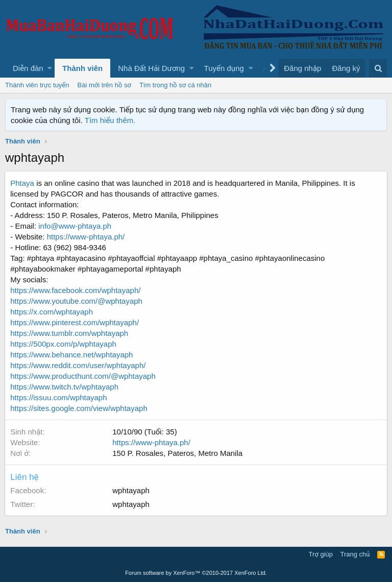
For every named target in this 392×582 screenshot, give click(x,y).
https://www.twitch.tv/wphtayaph (65, 387)
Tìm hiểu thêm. (110, 120)
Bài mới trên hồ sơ (104, 85)
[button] (50, 68)
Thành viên (82, 68)
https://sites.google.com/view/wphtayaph (79, 408)
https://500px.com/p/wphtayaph (64, 344)
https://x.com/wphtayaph (52, 312)
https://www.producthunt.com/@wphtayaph (83, 376)
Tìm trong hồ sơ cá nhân (175, 85)
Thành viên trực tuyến (37, 85)
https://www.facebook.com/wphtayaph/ (76, 290)
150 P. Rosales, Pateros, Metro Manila (178, 453)
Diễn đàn (28, 68)
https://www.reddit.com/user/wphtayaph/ (78, 365)
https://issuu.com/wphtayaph (59, 397)
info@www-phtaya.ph (75, 226)
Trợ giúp (321, 554)
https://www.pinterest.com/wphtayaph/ (75, 322)
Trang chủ (355, 554)
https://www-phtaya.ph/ (86, 237)
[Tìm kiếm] (378, 68)
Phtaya (23, 183)
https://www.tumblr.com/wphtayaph (70, 333)
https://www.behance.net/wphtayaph (72, 355)
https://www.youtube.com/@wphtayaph (77, 301)
